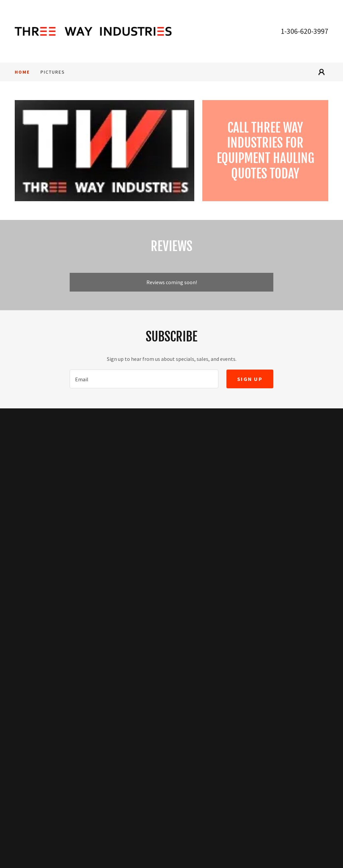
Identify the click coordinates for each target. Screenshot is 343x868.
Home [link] (22, 72)
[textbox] (144, 379)
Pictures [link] (53, 72)
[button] (322, 72)
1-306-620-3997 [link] (304, 31)
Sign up (250, 379)
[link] (93, 30)
